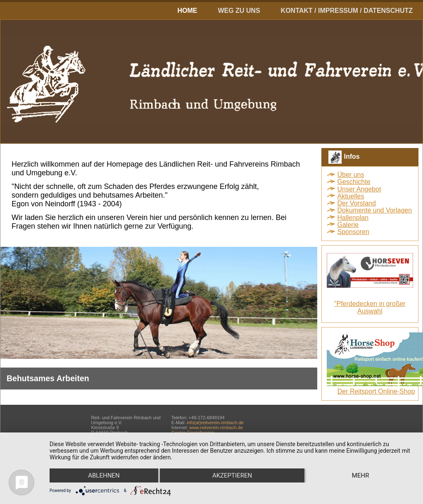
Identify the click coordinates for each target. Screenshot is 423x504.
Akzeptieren (232, 475)
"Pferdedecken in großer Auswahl (370, 307)
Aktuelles (351, 196)
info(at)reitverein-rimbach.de (215, 423)
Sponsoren (353, 232)
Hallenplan (353, 218)
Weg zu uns (239, 11)
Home (187, 11)
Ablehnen (104, 475)
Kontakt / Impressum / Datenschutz (347, 11)
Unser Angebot (359, 189)
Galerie (348, 225)
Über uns (351, 175)
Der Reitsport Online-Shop (376, 391)
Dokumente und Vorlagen (375, 210)
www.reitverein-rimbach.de (216, 428)
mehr (361, 475)
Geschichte (354, 182)
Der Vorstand (357, 203)
